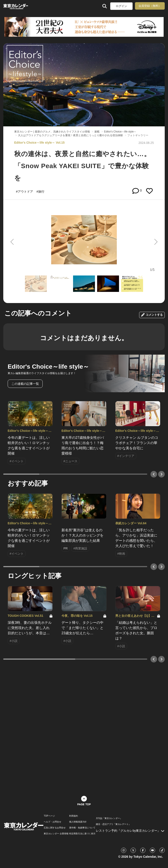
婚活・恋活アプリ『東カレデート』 (113, 824)
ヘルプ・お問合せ (52, 822)
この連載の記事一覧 (25, 384)
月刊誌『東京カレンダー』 (109, 818)
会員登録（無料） (150, 6)
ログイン (121, 6)
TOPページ (49, 816)
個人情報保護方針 (78, 822)
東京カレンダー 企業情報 (56, 834)
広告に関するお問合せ (55, 828)
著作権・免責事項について (82, 828)
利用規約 (73, 816)
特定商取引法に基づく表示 (82, 834)
